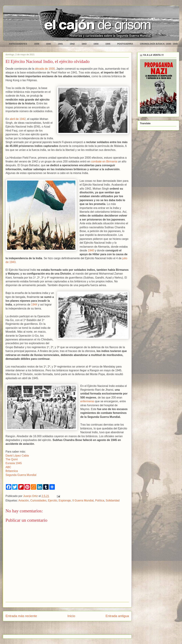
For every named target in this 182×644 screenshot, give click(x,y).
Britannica (12, 471)
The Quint (12, 459)
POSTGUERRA (125, 44)
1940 (49, 44)
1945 (108, 44)
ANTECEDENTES (18, 44)
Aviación (24, 500)
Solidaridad (113, 500)
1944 (96, 44)
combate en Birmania (104, 161)
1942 (72, 44)
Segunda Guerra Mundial (21, 475)
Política (100, 500)
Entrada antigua (117, 616)
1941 (60, 44)
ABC (8, 467)
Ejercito (52, 500)
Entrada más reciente (21, 616)
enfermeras (87, 401)
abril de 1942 (18, 119)
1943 (84, 44)
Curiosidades (38, 500)
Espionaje (65, 500)
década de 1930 (45, 69)
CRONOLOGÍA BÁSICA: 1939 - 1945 (159, 44)
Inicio (71, 616)
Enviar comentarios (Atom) (76, 629)
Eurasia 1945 (14, 463)
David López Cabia (17, 456)
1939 (37, 44)
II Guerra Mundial (83, 500)
